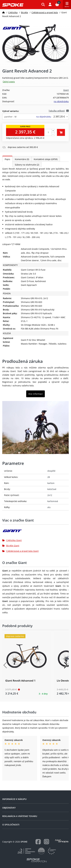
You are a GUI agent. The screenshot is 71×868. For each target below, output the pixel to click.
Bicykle (25, 12)
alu (49, 507)
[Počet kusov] (48, 132)
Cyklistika (13, 12)
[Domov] (3, 12)
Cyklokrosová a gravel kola (45, 12)
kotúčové (52, 489)
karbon (51, 483)
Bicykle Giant (11, 546)
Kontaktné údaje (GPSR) (46, 159)
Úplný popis (9, 82)
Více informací (35, 394)
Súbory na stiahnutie (27, 165)
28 (49, 477)
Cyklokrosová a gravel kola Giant (20, 551)
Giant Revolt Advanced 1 (20, 681)
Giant (66, 90)
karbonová (53, 501)
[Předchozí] (5, 665)
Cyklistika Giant (12, 540)
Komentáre (22, 159)
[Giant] (35, 532)
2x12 (50, 495)
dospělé (51, 471)
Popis (7, 159)
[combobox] (35, 117)
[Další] (66, 665)
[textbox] (35, 117)
